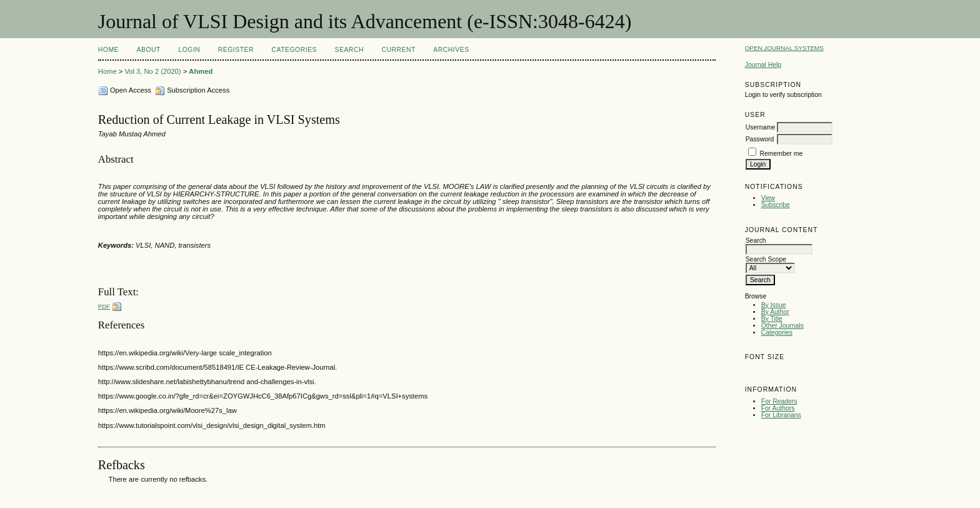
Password (760, 139)
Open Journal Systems (784, 48)
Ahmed (201, 71)
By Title (772, 319)
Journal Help (763, 65)
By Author (775, 312)
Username (761, 127)
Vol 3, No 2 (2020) (152, 71)
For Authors (778, 408)
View (768, 198)
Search (349, 50)
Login (189, 50)
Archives (451, 50)
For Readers (779, 401)
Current (398, 50)
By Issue (774, 305)
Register (236, 50)
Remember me (782, 154)
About (149, 50)
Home (108, 50)
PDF (104, 306)
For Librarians (781, 415)
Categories (777, 333)
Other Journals (782, 326)
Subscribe (776, 205)
